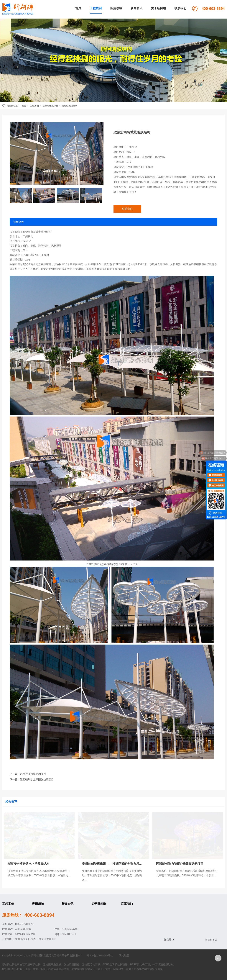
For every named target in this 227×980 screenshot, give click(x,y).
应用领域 (116, 8)
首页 (78, 8)
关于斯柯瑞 (158, 8)
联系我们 (180, 8)
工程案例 (96, 8)
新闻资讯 (136, 8)
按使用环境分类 (50, 106)
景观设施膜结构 (70, 106)
